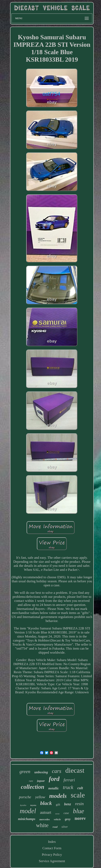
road (55, 827)
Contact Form (52, 848)
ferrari (69, 780)
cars (57, 771)
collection (33, 787)
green (25, 771)
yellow (40, 797)
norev (80, 818)
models (58, 796)
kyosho (23, 805)
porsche (25, 797)
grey (68, 819)
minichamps (27, 819)
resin (79, 804)
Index (52, 842)
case (66, 813)
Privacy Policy (52, 855)
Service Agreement (52, 861)
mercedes (45, 819)
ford (54, 779)
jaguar (41, 781)
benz (68, 804)
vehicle (57, 819)
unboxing (41, 772)
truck (68, 787)
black (46, 803)
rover (57, 814)
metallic (54, 788)
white (42, 825)
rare (31, 781)
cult (80, 788)
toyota (33, 805)
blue (79, 811)
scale (78, 795)
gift (58, 805)
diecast (75, 770)
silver (65, 827)
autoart (46, 812)
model (28, 811)
